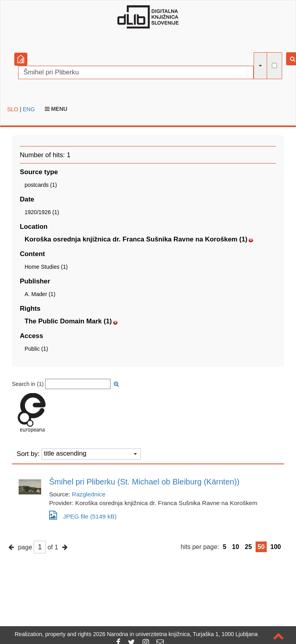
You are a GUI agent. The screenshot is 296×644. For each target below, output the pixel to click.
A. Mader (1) (40, 294)
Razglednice (89, 494)
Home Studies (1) (46, 267)
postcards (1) (41, 185)
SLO (13, 109)
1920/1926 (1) (42, 212)
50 (261, 547)
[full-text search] (274, 66)
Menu (56, 109)
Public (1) (36, 349)
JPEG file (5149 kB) (83, 515)
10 (236, 547)
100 (276, 547)
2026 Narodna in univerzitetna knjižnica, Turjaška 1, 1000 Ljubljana (176, 634)
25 (248, 547)
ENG (29, 109)
